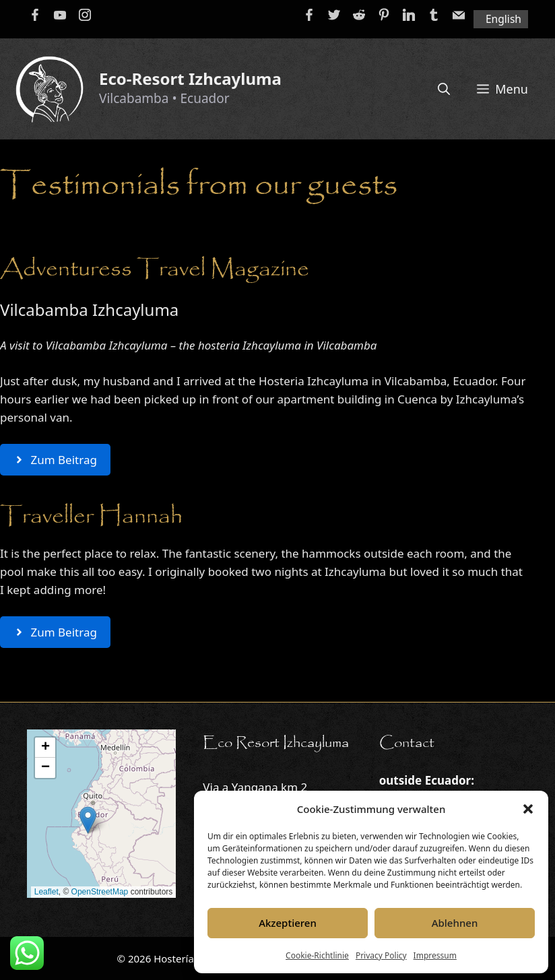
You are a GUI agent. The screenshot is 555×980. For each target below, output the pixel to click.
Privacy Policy (381, 955)
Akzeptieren (288, 923)
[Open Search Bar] (444, 89)
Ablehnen (455, 923)
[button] (528, 809)
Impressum (435, 955)
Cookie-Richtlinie (317, 955)
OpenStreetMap (100, 892)
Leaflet (46, 892)
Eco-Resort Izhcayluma (190, 78)
